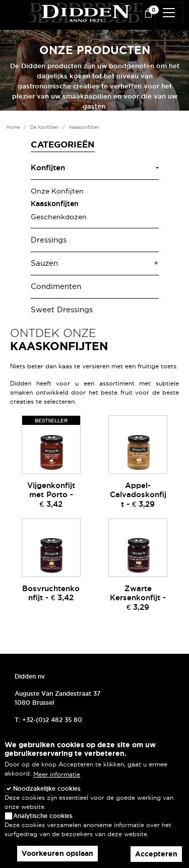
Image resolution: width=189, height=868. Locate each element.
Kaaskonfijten (55, 204)
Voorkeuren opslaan (57, 853)
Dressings (49, 240)
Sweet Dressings (62, 309)
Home (13, 127)
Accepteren (156, 854)
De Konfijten (44, 127)
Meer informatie (57, 774)
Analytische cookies (43, 816)
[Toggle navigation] (169, 13)
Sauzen (44, 263)
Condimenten (56, 286)
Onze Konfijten (57, 191)
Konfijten (48, 167)
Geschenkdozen (59, 217)
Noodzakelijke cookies (47, 788)
